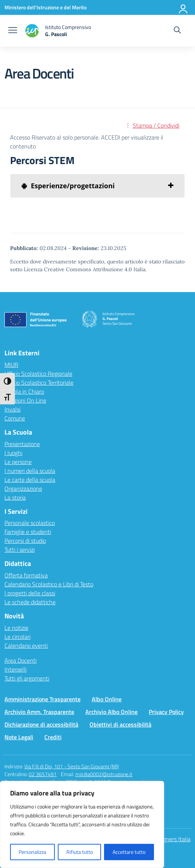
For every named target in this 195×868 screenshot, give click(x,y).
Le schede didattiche (30, 602)
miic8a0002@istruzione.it (104, 774)
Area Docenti (21, 660)
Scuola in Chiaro (24, 391)
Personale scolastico (30, 523)
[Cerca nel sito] (177, 31)
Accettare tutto (129, 852)
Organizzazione (23, 489)
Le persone (18, 462)
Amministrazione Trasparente (43, 699)
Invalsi (12, 409)
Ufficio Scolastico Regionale (38, 374)
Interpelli (15, 669)
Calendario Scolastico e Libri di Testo (49, 584)
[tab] (97, 186)
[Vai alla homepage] (58, 31)
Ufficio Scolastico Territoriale (39, 382)
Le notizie (16, 628)
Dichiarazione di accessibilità (41, 724)
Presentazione (22, 444)
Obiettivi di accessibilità (120, 724)
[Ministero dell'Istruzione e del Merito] (45, 7)
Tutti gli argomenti (27, 678)
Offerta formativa (26, 575)
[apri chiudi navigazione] (13, 31)
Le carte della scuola (30, 480)
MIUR (11, 365)
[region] (82, 824)
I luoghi (13, 453)
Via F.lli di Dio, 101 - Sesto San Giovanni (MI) (72, 766)
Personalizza (32, 852)
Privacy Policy (166, 712)
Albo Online (107, 699)
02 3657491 (43, 774)
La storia (15, 497)
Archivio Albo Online (111, 712)
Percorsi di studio (25, 541)
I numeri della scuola (30, 471)
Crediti (53, 737)
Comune (15, 418)
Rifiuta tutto (80, 852)
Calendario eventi (26, 646)
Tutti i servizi (20, 550)
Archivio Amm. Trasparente (39, 712)
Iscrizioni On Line (25, 400)
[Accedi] (183, 7)
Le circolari (18, 637)
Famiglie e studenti (28, 532)
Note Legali (19, 737)
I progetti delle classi (30, 593)
